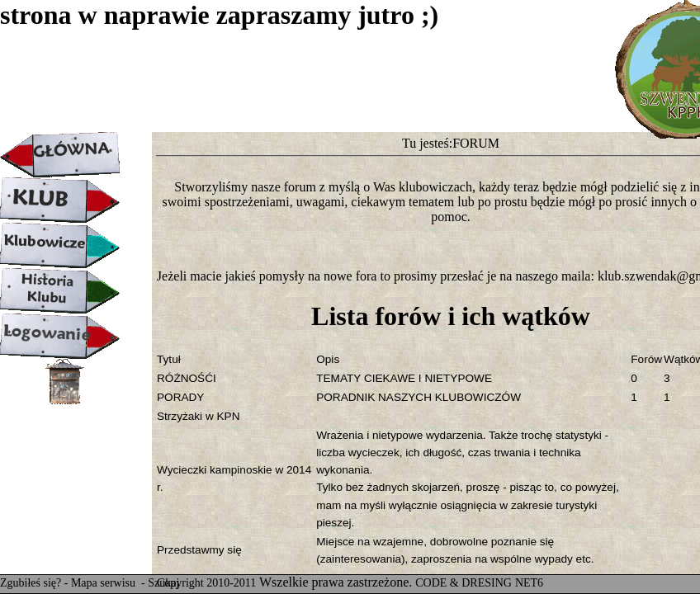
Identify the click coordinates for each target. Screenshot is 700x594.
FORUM (476, 143)
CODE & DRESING (464, 583)
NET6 (529, 583)
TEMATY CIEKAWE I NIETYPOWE (404, 378)
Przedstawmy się (199, 550)
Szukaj (163, 583)
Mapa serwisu (105, 583)
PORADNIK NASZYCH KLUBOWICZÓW (419, 397)
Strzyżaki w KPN (198, 416)
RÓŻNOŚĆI (187, 378)
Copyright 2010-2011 (206, 583)
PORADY (180, 397)
